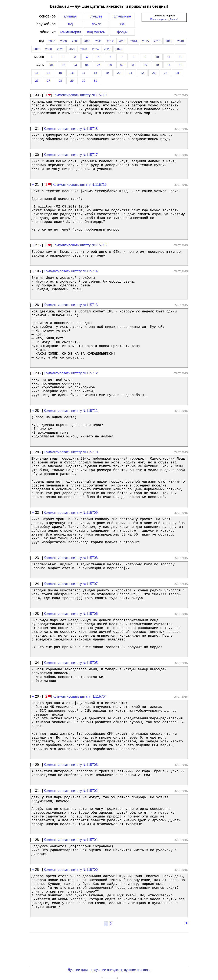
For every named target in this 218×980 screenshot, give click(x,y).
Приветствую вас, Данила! (164, 19)
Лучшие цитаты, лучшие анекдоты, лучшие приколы (109, 970)
